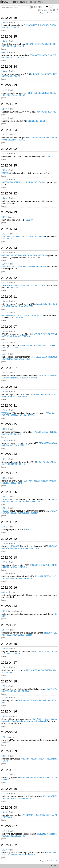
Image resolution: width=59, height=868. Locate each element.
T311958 (14, 348)
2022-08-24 (9, 67)
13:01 (4, 478)
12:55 (4, 562)
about (53, 865)
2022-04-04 (9, 732)
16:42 (4, 373)
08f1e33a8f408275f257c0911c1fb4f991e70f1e (23, 315)
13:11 (4, 459)
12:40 (4, 109)
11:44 (4, 118)
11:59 (4, 264)
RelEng (22, 2)
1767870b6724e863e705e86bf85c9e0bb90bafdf (29, 512)
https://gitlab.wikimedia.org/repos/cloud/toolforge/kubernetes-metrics (29, 720)
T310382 (35, 394)
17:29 (4, 686)
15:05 (4, 41)
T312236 (13, 287)
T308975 (5, 500)
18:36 (4, 716)
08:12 (4, 217)
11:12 (4, 831)
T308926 (5, 511)
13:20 (4, 391)
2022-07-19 (9, 212)
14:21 (4, 234)
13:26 (4, 812)
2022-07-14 (9, 229)
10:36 (4, 756)
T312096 (42, 121)
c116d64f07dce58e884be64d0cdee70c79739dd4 (29, 816)
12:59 (4, 543)
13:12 (4, 283)
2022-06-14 (9, 454)
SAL (4, 2)
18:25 (4, 253)
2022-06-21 (9, 406)
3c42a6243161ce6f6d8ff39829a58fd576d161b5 (29, 671)
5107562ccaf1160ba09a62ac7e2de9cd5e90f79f (29, 577)
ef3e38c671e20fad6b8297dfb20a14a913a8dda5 (29, 634)
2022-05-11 (9, 625)
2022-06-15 (9, 424)
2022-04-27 (9, 663)
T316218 (30, 44)
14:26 (4, 343)
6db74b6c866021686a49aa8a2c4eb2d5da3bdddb (29, 701)
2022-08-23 (9, 85)
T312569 (26, 336)
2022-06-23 (9, 387)
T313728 (5, 173)
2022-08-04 (9, 130)
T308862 (15, 546)
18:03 (4, 429)
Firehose (32, 2)
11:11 (4, 775)
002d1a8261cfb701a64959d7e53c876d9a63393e (24, 255)
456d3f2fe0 (42, 112)
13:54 (4, 497)
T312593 (19, 318)
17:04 (4, 440)
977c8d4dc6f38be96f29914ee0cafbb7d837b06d (29, 358)
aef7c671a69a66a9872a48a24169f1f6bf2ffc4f (29, 690)
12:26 (4, 135)
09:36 (4, 592)
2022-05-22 (9, 539)
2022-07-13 (9, 248)
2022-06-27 (9, 368)
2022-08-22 (9, 104)
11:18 (4, 180)
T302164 (5, 413)
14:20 (4, 850)
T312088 (37, 357)
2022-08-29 (9, 18)
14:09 (4, 301)
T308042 (15, 27)
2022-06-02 (9, 522)
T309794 (27, 481)
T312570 (29, 306)
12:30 (4, 697)
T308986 (33, 378)
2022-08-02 (9, 149)
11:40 (4, 90)
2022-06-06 (9, 492)
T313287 (51, 156)
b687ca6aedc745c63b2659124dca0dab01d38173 (29, 414)
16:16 (4, 611)
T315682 (23, 57)
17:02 (4, 527)
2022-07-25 (9, 165)
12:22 (4, 153)
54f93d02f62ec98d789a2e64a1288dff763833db (29, 501)
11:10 (4, 574)
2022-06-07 (9, 473)
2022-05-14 (9, 606)
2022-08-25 (9, 37)
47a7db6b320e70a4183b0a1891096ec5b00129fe (29, 547)
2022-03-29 (9, 751)
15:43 (4, 198)
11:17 (4, 354)
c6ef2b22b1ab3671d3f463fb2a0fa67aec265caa (23, 237)
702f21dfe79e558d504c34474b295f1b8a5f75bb (29, 760)
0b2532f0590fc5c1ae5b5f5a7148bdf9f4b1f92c (29, 26)
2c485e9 (44, 721)
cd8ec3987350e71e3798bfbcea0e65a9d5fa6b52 (24, 267)
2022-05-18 (9, 558)
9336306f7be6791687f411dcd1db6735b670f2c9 (23, 182)
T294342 (39, 576)
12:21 (4, 508)
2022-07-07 (9, 327)
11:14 (4, 313)
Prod (14, 2)
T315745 (52, 112)
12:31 (4, 737)
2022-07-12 (9, 278)
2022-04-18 (9, 681)
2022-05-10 (9, 644)
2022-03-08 (9, 808)
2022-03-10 (9, 789)
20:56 (4, 331)
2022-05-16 (9, 588)
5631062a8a (32, 121)
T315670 (31, 93)
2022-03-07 (9, 826)
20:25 (4, 170)
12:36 (4, 410)
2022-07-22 (9, 193)
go (51, 7)
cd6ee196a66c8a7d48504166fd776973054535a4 (29, 779)
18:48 (4, 22)
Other (41, 2)
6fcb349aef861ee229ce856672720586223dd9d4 (29, 347)
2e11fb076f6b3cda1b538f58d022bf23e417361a (23, 285)
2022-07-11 (9, 297)
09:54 (4, 53)
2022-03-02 (9, 845)
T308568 (34, 565)
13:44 (4, 71)
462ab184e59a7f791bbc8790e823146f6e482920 (29, 797)
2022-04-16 (9, 711)
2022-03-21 (9, 770)
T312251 (10, 239)
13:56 (4, 649)
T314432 (21, 140)
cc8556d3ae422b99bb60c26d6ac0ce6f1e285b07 (29, 139)
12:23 (4, 793)
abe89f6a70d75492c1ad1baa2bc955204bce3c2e (29, 854)
